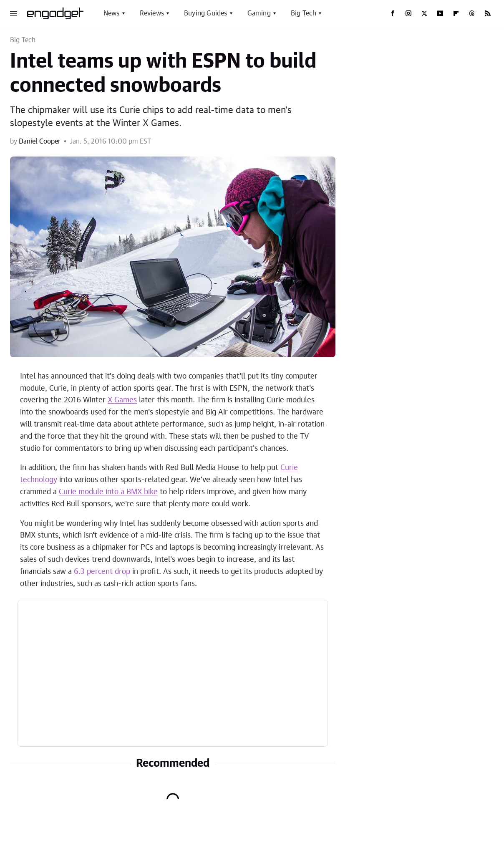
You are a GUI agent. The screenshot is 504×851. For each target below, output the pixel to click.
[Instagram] (408, 13)
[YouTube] (440, 13)
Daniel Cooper (40, 141)
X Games (122, 400)
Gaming (259, 13)
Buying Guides (206, 13)
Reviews (152, 13)
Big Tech (304, 13)
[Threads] (472, 13)
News (112, 13)
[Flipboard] (456, 13)
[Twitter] (424, 13)
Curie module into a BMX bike (108, 492)
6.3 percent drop (102, 572)
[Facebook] (393, 13)
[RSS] (488, 13)
